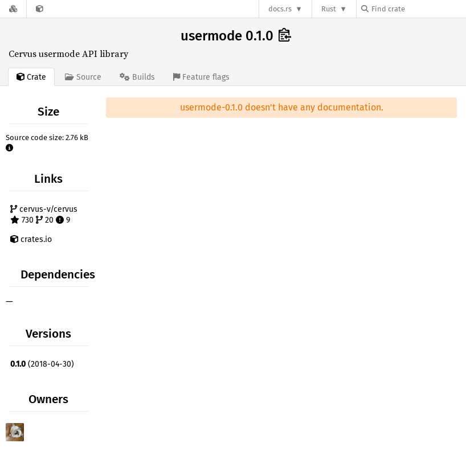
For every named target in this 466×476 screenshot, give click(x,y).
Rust (329, 9)
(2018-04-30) (42, 364)
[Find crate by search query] (418, 9)
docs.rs (280, 9)
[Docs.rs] (13, 9)
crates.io (31, 239)
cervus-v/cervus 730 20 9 (44, 215)
